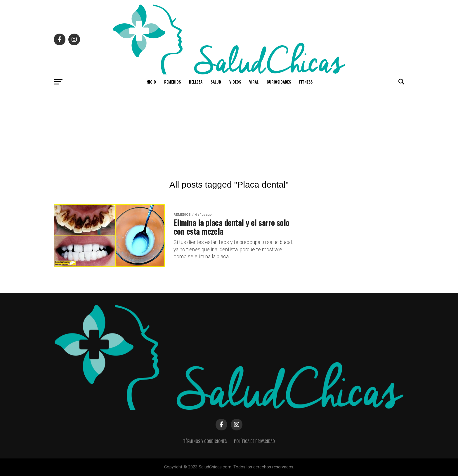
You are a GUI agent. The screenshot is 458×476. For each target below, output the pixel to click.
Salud (216, 82)
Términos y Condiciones (205, 441)
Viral (254, 82)
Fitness (306, 82)
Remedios (172, 82)
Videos (235, 82)
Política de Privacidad (254, 441)
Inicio (151, 82)
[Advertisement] (229, 133)
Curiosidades (279, 82)
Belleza (196, 82)
